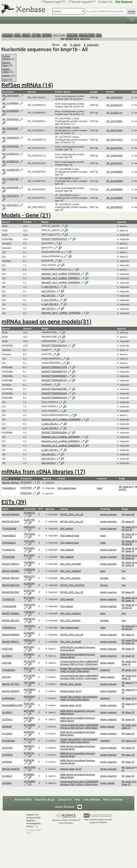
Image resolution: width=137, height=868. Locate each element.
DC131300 (29, 675)
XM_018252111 (10, 154)
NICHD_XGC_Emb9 (71, 684)
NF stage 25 (128, 514)
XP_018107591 (114, 148)
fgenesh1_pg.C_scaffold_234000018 (61, 274)
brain (103, 571)
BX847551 (29, 704)
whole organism (108, 514)
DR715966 (29, 682)
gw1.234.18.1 (49, 296)
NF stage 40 (128, 551)
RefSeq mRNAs (6, 57)
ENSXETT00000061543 (54, 345)
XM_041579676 (10, 205)
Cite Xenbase (92, 800)
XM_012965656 (10, 111)
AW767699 (30, 767)
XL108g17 (7, 712)
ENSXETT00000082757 (54, 372)
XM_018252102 (10, 146)
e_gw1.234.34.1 (50, 287)
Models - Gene (7, 64)
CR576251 (29, 541)
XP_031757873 (114, 140)
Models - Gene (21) (26, 215)
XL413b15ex (9, 670)
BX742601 (29, 555)
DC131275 (29, 661)
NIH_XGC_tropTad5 (71, 564)
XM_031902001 (10, 119)
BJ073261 (29, 718)
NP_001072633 (114, 97)
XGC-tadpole (67, 550)
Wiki (99, 35)
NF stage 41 (128, 565)
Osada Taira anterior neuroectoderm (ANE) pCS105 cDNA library (79, 670)
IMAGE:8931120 (11, 585)
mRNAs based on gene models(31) (46, 322)
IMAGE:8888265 (11, 514)
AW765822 (30, 690)
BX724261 (29, 548)
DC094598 (29, 781)
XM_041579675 (10, 196)
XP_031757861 (114, 121)
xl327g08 (7, 663)
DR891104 (29, 640)
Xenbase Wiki (23, 800)
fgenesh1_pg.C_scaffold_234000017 (61, 278)
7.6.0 (36, 826)
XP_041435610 (114, 207)
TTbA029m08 (9, 529)
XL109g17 (7, 719)
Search (132, 12)
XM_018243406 (10, 188)
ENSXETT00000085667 (54, 376)
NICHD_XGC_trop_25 (72, 514)
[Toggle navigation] (132, 20)
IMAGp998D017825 (12, 705)
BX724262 (29, 598)
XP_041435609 (114, 198)
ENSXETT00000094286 (54, 389)
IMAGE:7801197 (11, 578)
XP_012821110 (114, 113)
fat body (104, 578)
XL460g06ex (9, 698)
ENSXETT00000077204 (54, 367)
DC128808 (29, 725)
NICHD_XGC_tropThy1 (72, 585)
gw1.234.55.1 (49, 309)
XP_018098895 (114, 189)
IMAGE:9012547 (11, 521)
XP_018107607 (114, 163)
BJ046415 (29, 746)
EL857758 (29, 520)
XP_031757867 (114, 130)
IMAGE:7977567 (11, 684)
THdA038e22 (9, 536)
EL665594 (29, 583)
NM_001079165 (10, 96)
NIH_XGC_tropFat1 (70, 578)
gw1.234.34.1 (49, 291)
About (65, 807)
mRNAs (6, 76)
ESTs (5, 79)
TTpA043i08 (8, 557)
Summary (8, 35)
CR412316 (29, 605)
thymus (104, 585)
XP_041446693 (114, 172)
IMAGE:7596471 (11, 564)
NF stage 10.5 (129, 661)
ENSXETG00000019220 (54, 239)
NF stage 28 (125, 487)
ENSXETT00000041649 (54, 393)
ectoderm (105, 670)
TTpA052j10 (8, 550)
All (65, 45)
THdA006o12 (9, 488)
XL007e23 (7, 649)
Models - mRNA (7, 71)
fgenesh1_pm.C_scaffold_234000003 (61, 313)
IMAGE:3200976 (11, 691)
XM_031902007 (10, 129)
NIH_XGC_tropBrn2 (70, 571)
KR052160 (26, 493)
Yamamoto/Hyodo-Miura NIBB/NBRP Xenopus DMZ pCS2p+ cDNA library (79, 663)
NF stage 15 (128, 649)
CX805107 (29, 612)
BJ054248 (29, 760)
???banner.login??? (53, 2)
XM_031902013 (10, 138)
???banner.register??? (82, 2)
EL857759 (29, 591)
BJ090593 (29, 732)
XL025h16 (7, 755)
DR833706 (29, 619)
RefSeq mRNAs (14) (27, 85)
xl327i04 (6, 677)
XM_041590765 (10, 179)
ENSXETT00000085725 (54, 380)
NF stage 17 (128, 683)
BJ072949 (29, 711)
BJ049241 (29, 753)
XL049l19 (7, 656)
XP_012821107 (114, 105)
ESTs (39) (14, 502)
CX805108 (29, 569)
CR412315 (29, 527)
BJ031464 (29, 647)
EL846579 (29, 513)
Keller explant (107, 663)
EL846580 (29, 633)
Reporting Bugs (44, 800)
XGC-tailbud (67, 529)
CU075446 (26, 488)
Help (77, 800)
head (99, 488)
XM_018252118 (10, 161)
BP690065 (29, 697)
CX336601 (29, 562)
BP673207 (29, 668)
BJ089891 (29, 774)
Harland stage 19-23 (71, 691)
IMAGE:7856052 (11, 483)
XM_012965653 (10, 103)
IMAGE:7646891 (11, 571)
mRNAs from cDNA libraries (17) (43, 472)
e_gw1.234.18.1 (50, 304)
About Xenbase (113, 800)
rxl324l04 (7, 783)
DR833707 (29, 576)
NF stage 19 (128, 690)
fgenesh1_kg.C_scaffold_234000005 (61, 283)
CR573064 (29, 534)
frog (124, 571)
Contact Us (106, 2)
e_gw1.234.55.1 (50, 300)
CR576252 (29, 626)
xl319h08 (7, 727)
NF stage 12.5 (129, 670)
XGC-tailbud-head (67, 488)
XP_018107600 (114, 156)
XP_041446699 (114, 181)
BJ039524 (29, 654)
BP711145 (29, 739)
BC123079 (26, 482)
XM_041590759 (10, 170)
